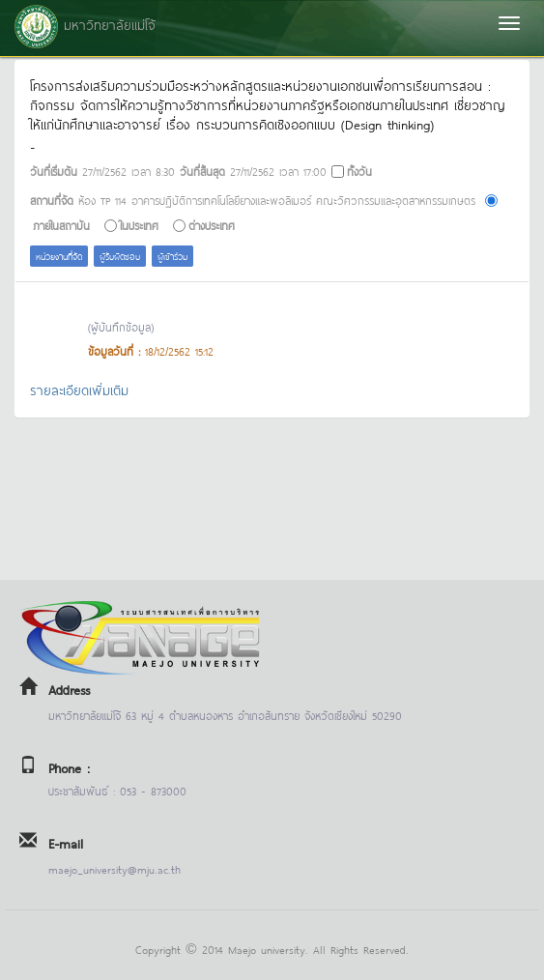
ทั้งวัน (359, 171)
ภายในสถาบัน (61, 225)
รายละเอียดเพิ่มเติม (79, 389)
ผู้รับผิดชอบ (120, 256)
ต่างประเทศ (212, 225)
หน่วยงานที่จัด (59, 256)
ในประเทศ (139, 225)
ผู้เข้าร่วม (172, 256)
